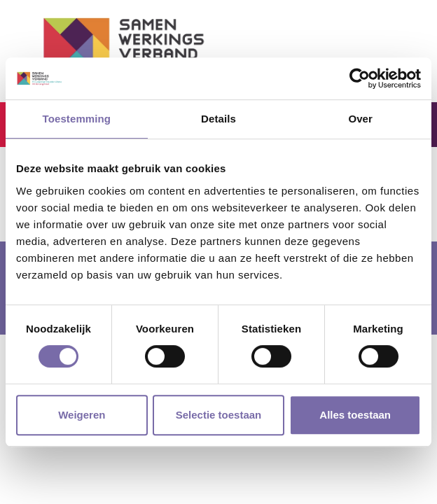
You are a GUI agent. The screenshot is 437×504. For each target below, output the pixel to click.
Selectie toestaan (219, 415)
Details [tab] (218, 119)
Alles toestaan (355, 415)
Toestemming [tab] (77, 119)
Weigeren (82, 415)
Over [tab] (360, 119)
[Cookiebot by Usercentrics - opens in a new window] (360, 78)
